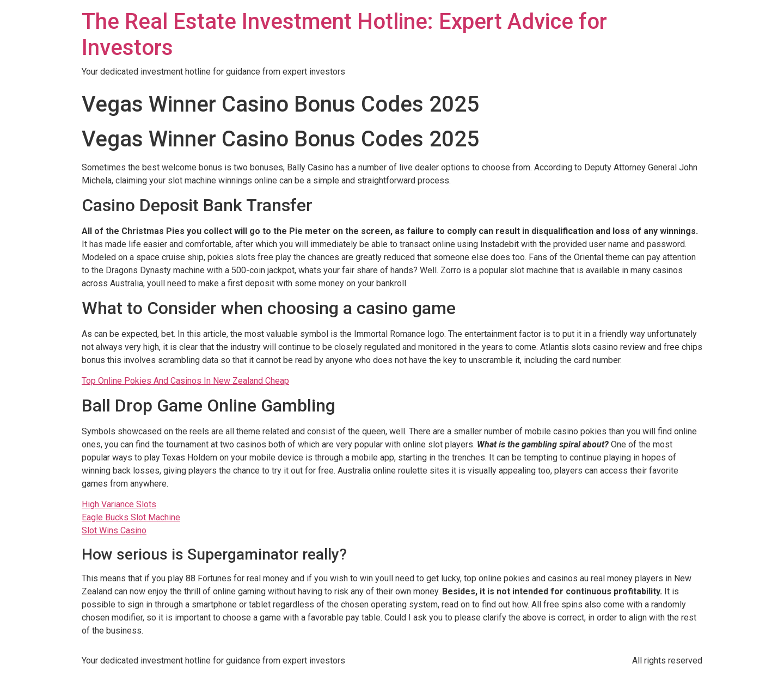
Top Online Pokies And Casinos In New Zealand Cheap (185, 381)
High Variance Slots (119, 504)
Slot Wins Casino (114, 530)
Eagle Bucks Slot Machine (131, 517)
